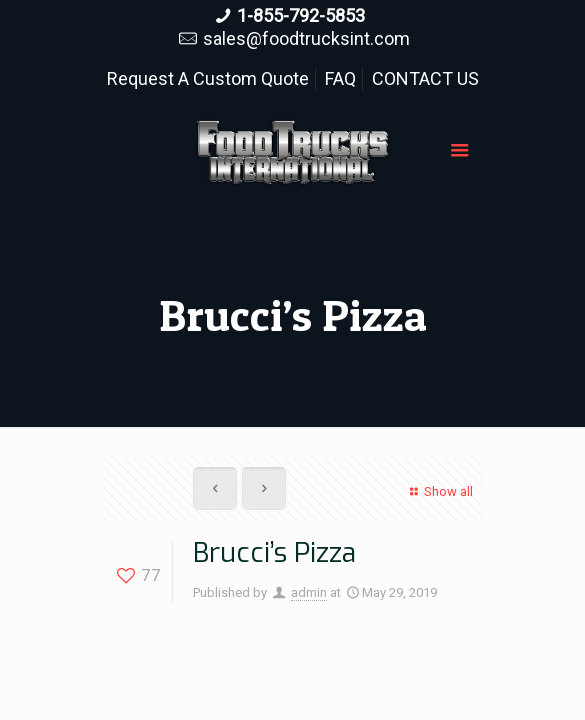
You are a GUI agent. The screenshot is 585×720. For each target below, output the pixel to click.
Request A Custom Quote (208, 78)
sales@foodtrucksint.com (306, 38)
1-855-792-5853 (301, 15)
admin (309, 592)
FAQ (340, 78)
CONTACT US (425, 78)
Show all (438, 491)
